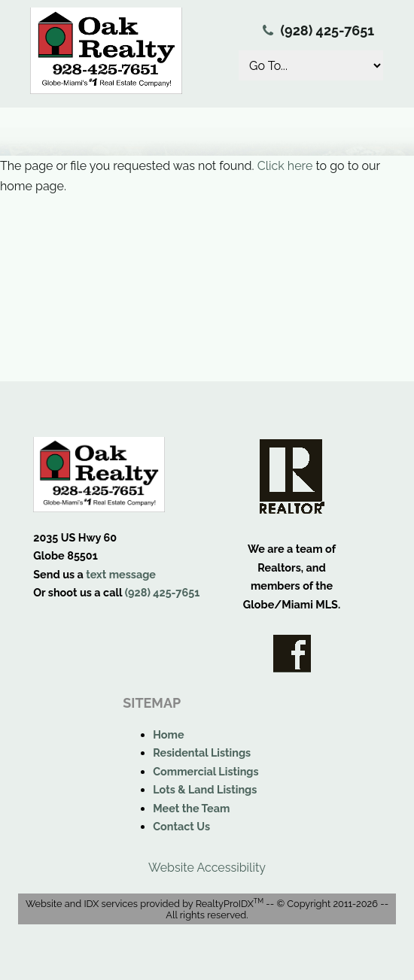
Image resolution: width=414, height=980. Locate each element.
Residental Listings (202, 752)
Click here (285, 166)
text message (121, 574)
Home (168, 734)
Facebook (292, 654)
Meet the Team (191, 808)
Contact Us (181, 826)
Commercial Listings (205, 771)
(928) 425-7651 (328, 30)
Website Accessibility (207, 868)
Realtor (292, 476)
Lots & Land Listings (205, 789)
